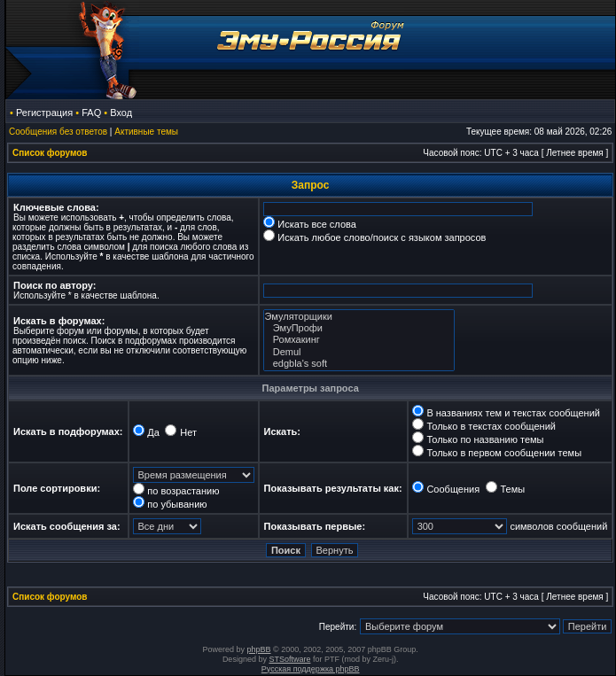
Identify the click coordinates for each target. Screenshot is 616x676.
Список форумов (50, 153)
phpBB (259, 649)
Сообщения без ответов (58, 132)
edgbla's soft (359, 364)
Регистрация (44, 113)
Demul (359, 352)
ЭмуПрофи (359, 328)
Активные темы (146, 132)
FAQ (91, 113)
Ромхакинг (359, 340)
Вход (121, 113)
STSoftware (289, 659)
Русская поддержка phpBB (311, 669)
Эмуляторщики (359, 317)
